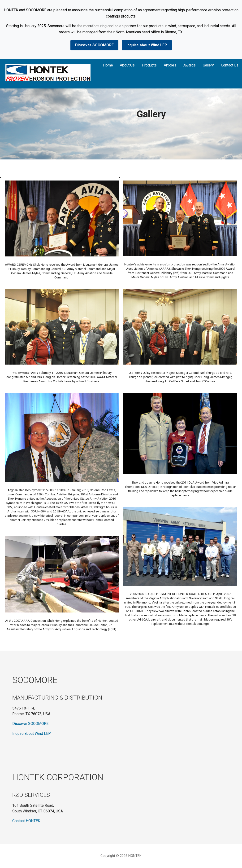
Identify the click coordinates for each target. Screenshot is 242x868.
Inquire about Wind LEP (147, 45)
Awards (190, 65)
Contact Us (230, 65)
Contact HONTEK (26, 821)
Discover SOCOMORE (94, 45)
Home (108, 65)
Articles (170, 65)
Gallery (208, 65)
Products (149, 65)
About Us (127, 65)
